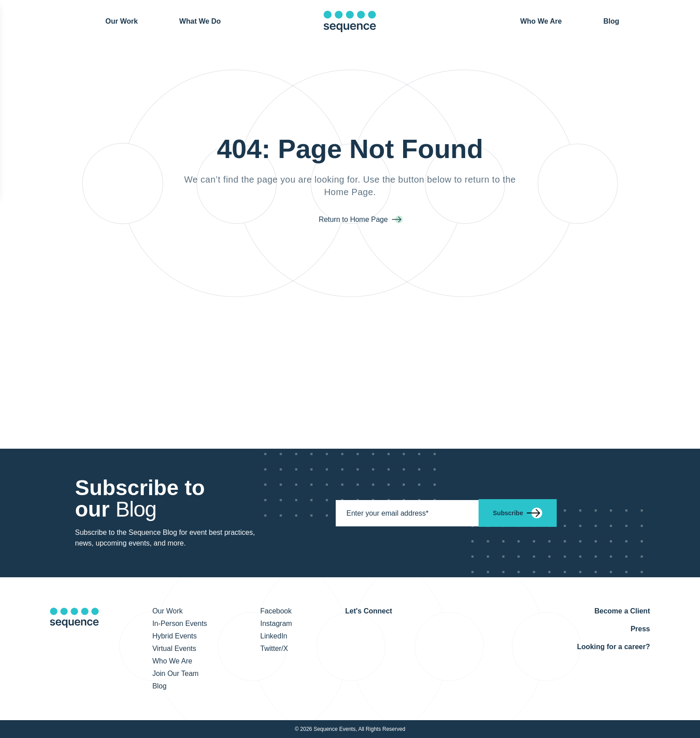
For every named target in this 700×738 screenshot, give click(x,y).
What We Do (200, 21)
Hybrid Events (175, 636)
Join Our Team (175, 673)
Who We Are (541, 21)
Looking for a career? (613, 647)
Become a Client (622, 611)
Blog (611, 21)
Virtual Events (174, 648)
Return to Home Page (354, 219)
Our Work (122, 21)
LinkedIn (274, 636)
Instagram (276, 623)
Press (640, 629)
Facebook (276, 611)
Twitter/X (274, 648)
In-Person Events (180, 623)
